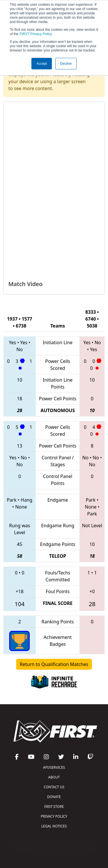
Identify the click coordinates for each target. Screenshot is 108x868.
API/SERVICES (54, 767)
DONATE (54, 797)
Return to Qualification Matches (54, 664)
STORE (54, 807)
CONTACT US (54, 787)
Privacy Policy (35, 34)
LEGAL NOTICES (54, 826)
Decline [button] (66, 64)
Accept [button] (42, 64)
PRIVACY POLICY (54, 816)
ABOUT (54, 777)
